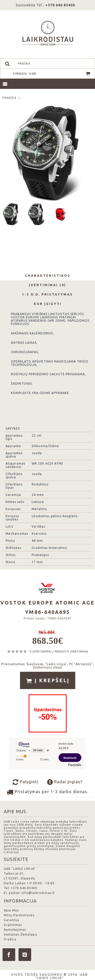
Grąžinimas (13, 925)
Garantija (12, 920)
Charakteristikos (48, 275)
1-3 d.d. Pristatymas (48, 294)
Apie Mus (11, 910)
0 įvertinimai (41, 651)
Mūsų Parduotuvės (19, 915)
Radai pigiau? (65, 782)
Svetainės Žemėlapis (21, 934)
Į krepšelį (48, 681)
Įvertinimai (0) (48, 285)
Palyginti (26, 782)
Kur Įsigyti (48, 304)
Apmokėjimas (15, 930)
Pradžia (10, 939)
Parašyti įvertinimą (71, 651)
